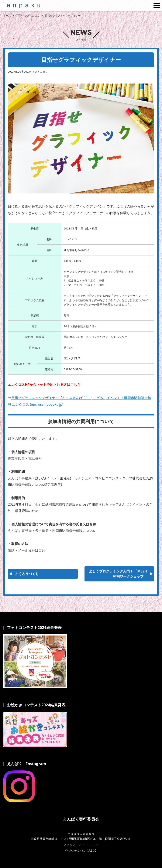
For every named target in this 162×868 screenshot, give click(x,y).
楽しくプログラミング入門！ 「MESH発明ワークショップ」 (118, 574)
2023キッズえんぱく (36, 72)
